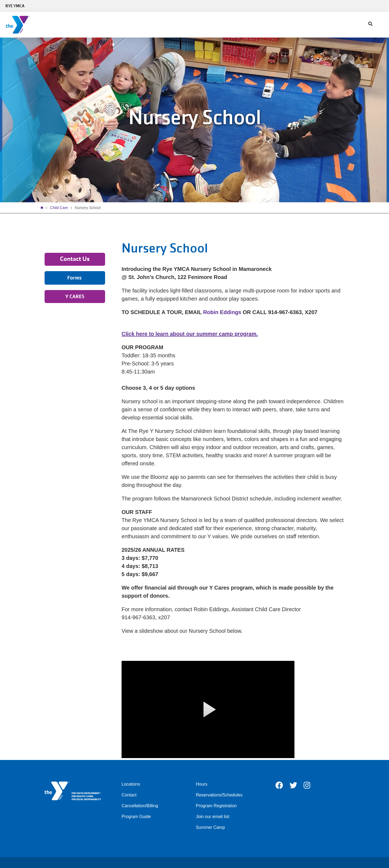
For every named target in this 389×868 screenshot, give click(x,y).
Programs (130, 25)
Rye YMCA (15, 6)
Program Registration (216, 806)
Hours (202, 784)
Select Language (369, 6)
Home (43, 208)
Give (189, 25)
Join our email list (213, 817)
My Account (272, 25)
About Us (215, 25)
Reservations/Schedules (219, 795)
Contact (243, 25)
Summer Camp (210, 827)
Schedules (97, 25)
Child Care (163, 25)
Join (71, 25)
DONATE (375, 25)
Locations (131, 784)
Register (353, 25)
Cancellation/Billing (140, 806)
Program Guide (136, 817)
